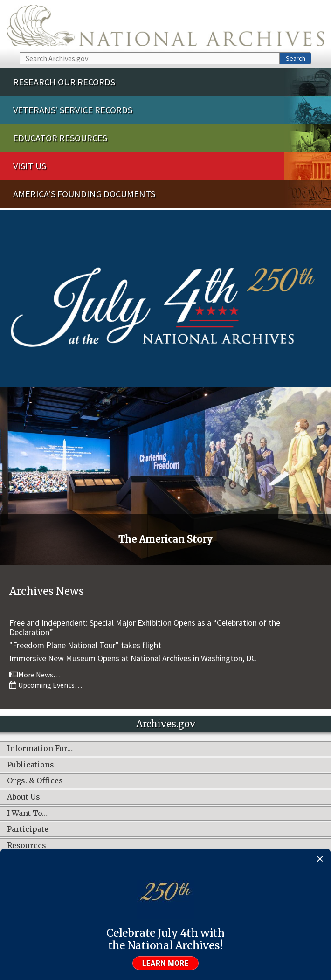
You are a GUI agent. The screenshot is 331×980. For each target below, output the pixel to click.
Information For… (40, 749)
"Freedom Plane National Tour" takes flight (85, 645)
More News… (35, 675)
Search (296, 58)
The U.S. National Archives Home (165, 25)
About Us (24, 797)
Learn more (165, 963)
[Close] (320, 859)
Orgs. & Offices (35, 781)
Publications (31, 765)
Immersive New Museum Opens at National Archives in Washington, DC (133, 658)
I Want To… (27, 814)
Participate (28, 829)
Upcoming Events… (46, 685)
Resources (27, 846)
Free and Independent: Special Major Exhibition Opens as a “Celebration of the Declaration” (145, 627)
